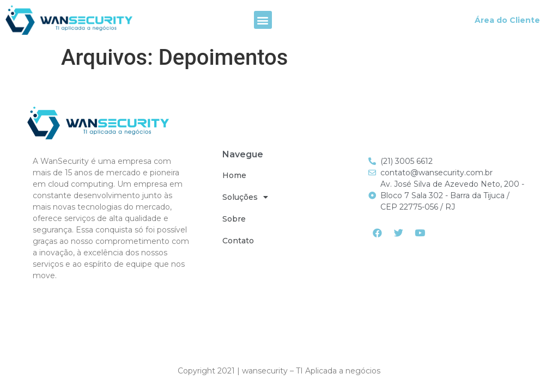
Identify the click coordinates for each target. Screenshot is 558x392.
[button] (263, 20)
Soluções (245, 197)
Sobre (234, 219)
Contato (238, 241)
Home (234, 175)
